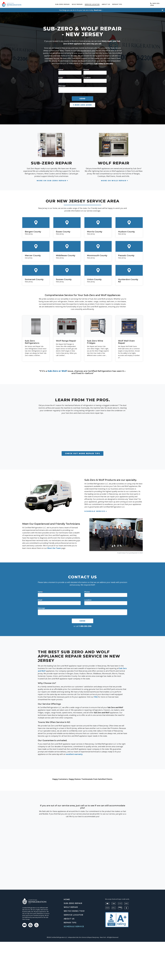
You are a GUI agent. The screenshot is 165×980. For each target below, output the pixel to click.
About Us (113, 4)
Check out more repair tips (82, 453)
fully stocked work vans (86, 50)
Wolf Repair (84, 4)
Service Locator (99, 4)
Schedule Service (140, 4)
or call (82, 625)
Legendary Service (52, 58)
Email (61, 77)
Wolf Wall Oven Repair (126, 341)
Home (67, 899)
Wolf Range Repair (66, 340)
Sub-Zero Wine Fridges (95, 341)
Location (87, 77)
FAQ (96, 696)
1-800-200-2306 (82, 104)
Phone (86, 69)
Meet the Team (54, 547)
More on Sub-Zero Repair (51, 180)
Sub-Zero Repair (69, 4)
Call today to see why (104, 63)
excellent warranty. (74, 753)
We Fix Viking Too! (74, 910)
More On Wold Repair (114, 180)
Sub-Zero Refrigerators (32, 341)
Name (61, 69)
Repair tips (124, 4)
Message (62, 85)
